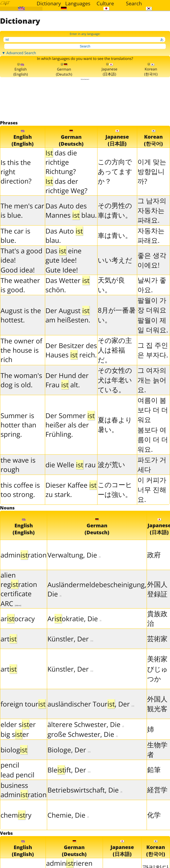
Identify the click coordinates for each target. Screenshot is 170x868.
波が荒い (111, 502)
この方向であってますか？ (115, 209)
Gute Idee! (62, 307)
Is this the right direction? (16, 209)
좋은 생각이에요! (152, 297)
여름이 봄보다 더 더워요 (153, 447)
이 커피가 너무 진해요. (152, 527)
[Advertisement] (85, 134)
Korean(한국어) (151, 100)
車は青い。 (115, 273)
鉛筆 (154, 810)
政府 (154, 596)
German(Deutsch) (64, 100)
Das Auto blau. (64, 273)
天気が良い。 (111, 322)
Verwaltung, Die (74, 596)
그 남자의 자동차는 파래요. (152, 248)
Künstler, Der (70, 680)
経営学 (157, 831)
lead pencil (17, 816)
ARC (11, 644)
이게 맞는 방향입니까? (152, 209)
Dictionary (49, 3)
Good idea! (18, 307)
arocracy (18, 659)
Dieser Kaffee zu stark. (71, 527)
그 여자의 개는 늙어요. (152, 417)
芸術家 (157, 679)
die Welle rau (71, 502)
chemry (16, 856)
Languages (78, 3)
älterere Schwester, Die (86, 765)
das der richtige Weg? (66, 223)
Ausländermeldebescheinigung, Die (97, 630)
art (9, 680)
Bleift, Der (69, 811)
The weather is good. (20, 322)
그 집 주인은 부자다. (153, 387)
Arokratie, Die (74, 659)
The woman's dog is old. (21, 417)
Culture (105, 3)
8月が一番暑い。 (117, 352)
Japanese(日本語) (110, 100)
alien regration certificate (19, 625)
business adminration (24, 831)
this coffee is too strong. (20, 527)
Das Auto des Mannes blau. (71, 248)
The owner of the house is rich (21, 388)
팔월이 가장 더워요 (152, 342)
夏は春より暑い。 (115, 462)
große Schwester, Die (83, 775)
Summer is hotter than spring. (18, 462)
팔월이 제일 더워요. (153, 362)
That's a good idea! (21, 293)
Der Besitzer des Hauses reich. (71, 388)
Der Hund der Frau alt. (67, 417)
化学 (154, 856)
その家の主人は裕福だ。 (115, 387)
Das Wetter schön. (67, 322)
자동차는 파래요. (151, 273)
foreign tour (23, 745)
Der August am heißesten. (68, 352)
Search (134, 3)
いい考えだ (115, 297)
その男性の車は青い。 (115, 248)
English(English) (21, 100)
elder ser (18, 765)
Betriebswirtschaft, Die (85, 831)
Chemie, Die (68, 856)
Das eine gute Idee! (63, 293)
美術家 (157, 700)
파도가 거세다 (152, 502)
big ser (15, 775)
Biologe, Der (69, 791)
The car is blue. (15, 273)
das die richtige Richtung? (61, 199)
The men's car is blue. (22, 248)
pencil (10, 806)
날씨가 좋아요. (152, 322)
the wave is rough (18, 502)
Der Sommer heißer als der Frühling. (70, 462)
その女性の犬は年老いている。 (115, 417)
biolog (14, 791)
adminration (24, 596)
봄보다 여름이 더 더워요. (153, 477)
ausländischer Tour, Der (91, 745)
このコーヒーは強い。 (115, 527)
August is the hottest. (21, 352)
